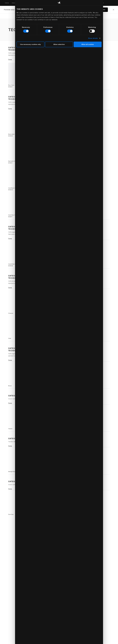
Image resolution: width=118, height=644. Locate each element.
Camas (7, 3)
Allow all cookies (88, 44)
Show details (93, 38)
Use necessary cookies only (30, 44)
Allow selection (59, 44)
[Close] (113, 10)
